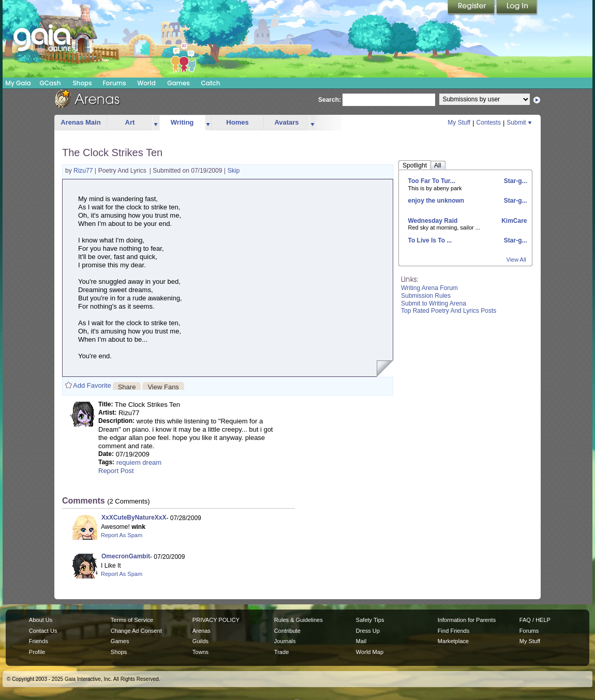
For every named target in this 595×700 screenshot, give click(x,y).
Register (472, 8)
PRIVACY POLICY (216, 620)
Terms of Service (132, 620)
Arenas (202, 631)
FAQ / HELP (535, 620)
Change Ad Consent (136, 631)
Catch (211, 83)
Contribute (287, 631)
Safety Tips (370, 620)
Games (178, 83)
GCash (50, 83)
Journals (285, 641)
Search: (330, 100)
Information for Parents (467, 620)
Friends (39, 641)
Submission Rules (426, 296)
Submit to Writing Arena (434, 303)
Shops (82, 83)
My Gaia (18, 83)
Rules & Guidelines (299, 620)
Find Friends (453, 631)
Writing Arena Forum (429, 288)
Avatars (286, 122)
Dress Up (368, 631)
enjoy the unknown (436, 201)
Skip (234, 171)
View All (516, 260)
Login (517, 8)
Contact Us (43, 631)
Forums (114, 83)
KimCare (514, 221)
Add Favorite (92, 385)
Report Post (116, 471)
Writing (182, 122)
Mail (361, 641)
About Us (41, 620)
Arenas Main (80, 122)
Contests (489, 123)
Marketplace (453, 641)
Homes (237, 122)
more (156, 123)
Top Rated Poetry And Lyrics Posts (449, 311)
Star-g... (514, 181)
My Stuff (459, 123)
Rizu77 (84, 171)
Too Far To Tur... (432, 181)
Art (130, 122)
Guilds (200, 641)
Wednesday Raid (433, 221)
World (146, 83)
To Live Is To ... (430, 240)
